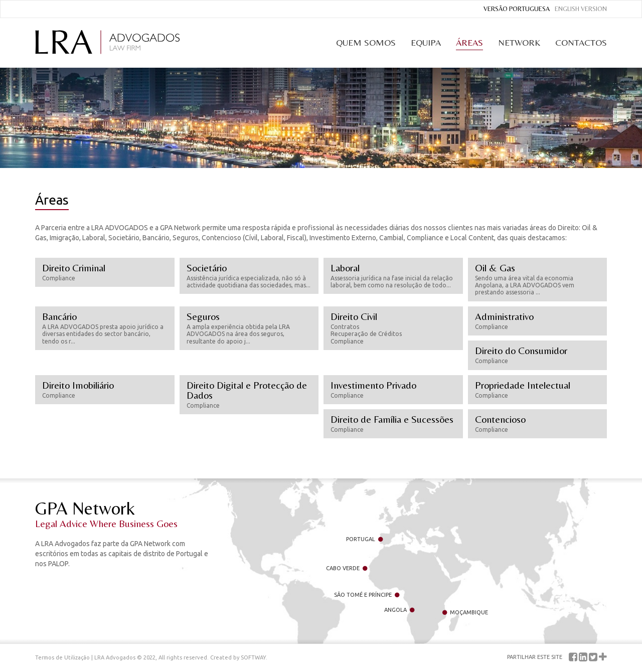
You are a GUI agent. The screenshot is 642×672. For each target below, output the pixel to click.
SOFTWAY (253, 657)
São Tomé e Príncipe (367, 595)
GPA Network (125, 514)
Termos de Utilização (62, 657)
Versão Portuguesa (517, 9)
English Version (581, 9)
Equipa (426, 42)
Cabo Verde (347, 568)
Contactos (581, 42)
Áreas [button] (469, 42)
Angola (399, 610)
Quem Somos (366, 42)
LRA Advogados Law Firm (107, 42)
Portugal (364, 539)
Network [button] (519, 42)
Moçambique (465, 612)
